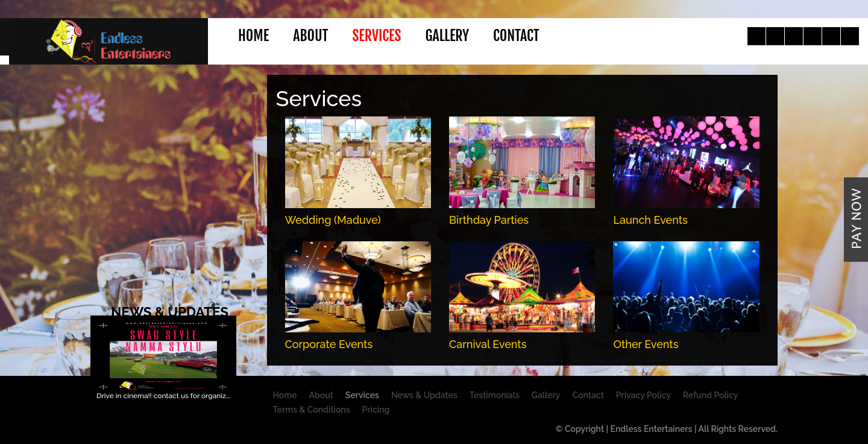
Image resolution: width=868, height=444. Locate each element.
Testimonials (495, 395)
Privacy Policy (643, 395)
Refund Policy (710, 395)
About (310, 36)
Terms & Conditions (312, 410)
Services (376, 36)
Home (253, 36)
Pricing (376, 410)
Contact (516, 36)
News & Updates (424, 395)
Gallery (447, 36)
